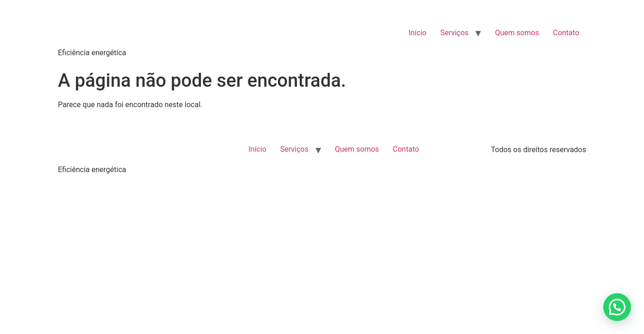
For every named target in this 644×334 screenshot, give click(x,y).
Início (418, 33)
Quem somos (517, 33)
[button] (617, 307)
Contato (566, 33)
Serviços (454, 33)
